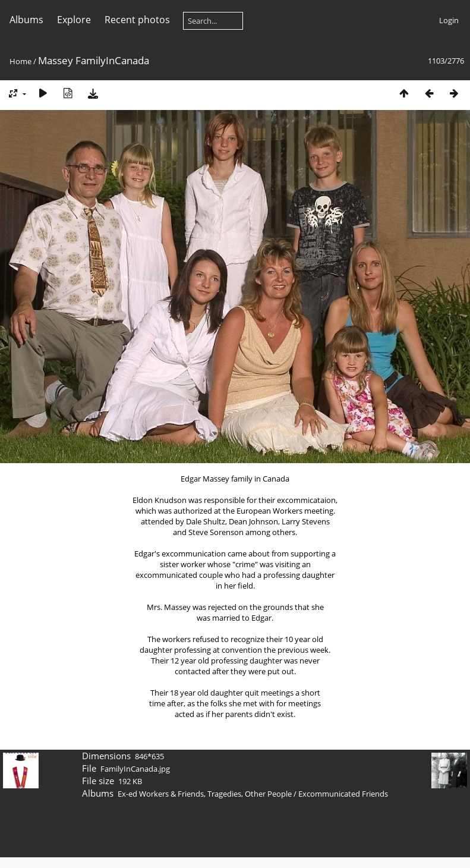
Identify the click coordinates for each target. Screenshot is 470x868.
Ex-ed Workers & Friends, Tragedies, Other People (205, 794)
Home (20, 61)
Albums (26, 20)
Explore (74, 20)
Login (449, 20)
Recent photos (137, 20)
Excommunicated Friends (343, 794)
